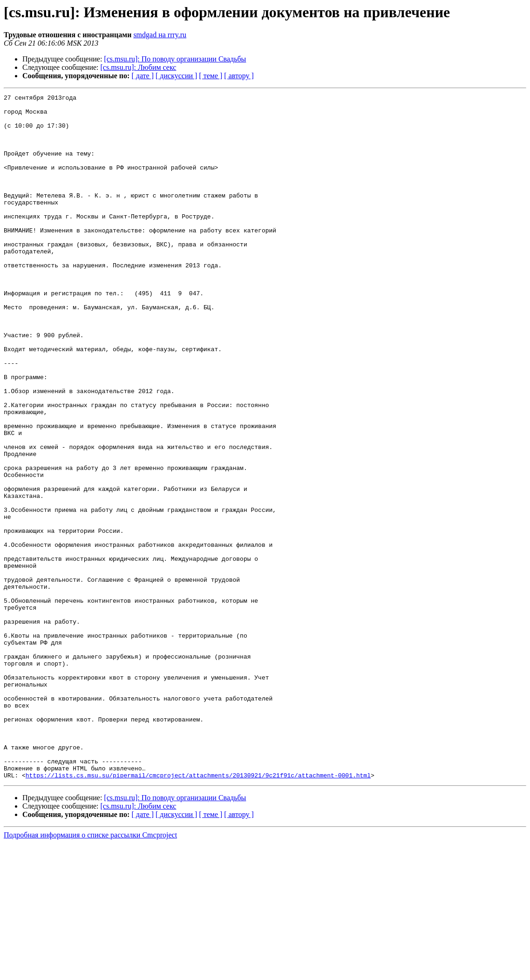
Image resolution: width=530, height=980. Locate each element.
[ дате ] (143, 76)
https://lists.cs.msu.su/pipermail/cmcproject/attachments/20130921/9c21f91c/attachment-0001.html (198, 912)
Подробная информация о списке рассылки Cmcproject (90, 972)
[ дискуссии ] (176, 76)
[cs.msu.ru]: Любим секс (139, 67)
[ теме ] (211, 76)
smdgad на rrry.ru (160, 35)
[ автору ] (239, 76)
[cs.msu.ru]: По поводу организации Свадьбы (175, 59)
